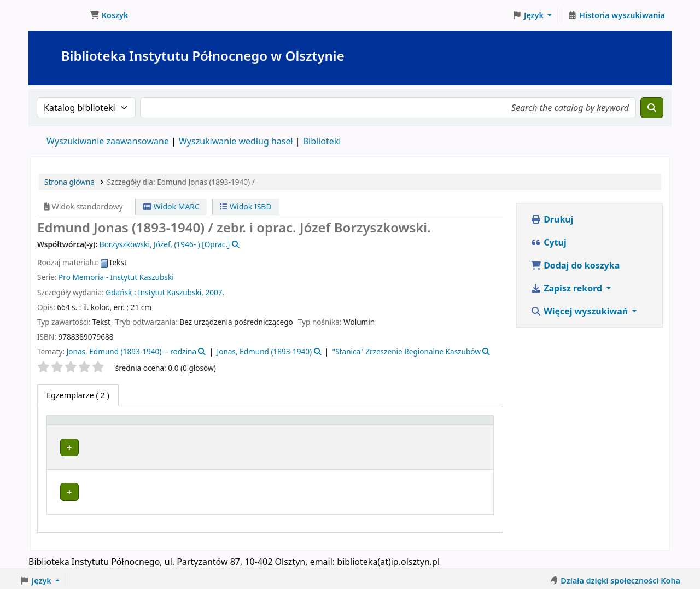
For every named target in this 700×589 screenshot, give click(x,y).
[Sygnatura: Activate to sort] (371, 425)
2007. (215, 292)
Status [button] (418, 425)
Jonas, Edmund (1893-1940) (264, 351)
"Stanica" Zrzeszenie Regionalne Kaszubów (407, 351)
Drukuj (552, 219)
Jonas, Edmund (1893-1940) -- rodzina (132, 351)
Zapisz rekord (567, 288)
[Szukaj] (652, 108)
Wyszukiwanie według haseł (236, 141)
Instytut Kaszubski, (171, 292)
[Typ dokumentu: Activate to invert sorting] (95, 425)
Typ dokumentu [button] (82, 425)
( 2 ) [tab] (78, 395)
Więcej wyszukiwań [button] (580, 311)
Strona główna (69, 182)
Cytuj (549, 242)
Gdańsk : (121, 292)
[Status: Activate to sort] (425, 425)
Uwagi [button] (465, 425)
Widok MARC (171, 206)
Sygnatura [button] (365, 425)
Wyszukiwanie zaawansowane (108, 141)
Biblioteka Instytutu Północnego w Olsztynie (58, 15)
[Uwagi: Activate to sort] (470, 425)
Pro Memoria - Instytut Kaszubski (116, 277)
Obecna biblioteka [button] (183, 425)
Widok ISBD (246, 206)
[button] (109, 15)
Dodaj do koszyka (575, 265)
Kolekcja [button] (288, 425)
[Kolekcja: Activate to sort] (303, 425)
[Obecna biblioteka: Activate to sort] (205, 425)
